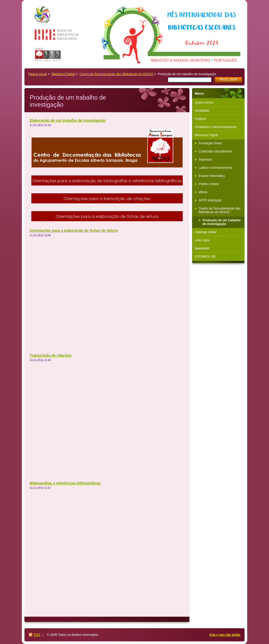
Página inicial (38, 74)
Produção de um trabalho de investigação (222, 222)
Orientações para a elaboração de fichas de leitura (74, 231)
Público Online (209, 184)
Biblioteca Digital (63, 74)
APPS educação (210, 200)
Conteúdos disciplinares (215, 151)
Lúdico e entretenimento (216, 168)
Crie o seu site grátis (225, 635)
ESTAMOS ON (205, 257)
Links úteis (202, 240)
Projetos (200, 119)
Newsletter (202, 248)
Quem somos (204, 103)
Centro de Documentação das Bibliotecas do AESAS (116, 74)
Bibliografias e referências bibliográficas (65, 483)
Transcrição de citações (51, 355)
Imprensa (205, 160)
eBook (203, 192)
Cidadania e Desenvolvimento (216, 127)
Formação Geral (210, 143)
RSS (37, 635)
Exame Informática (212, 176)
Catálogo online (206, 232)
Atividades (202, 111)
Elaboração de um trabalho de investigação (68, 120)
